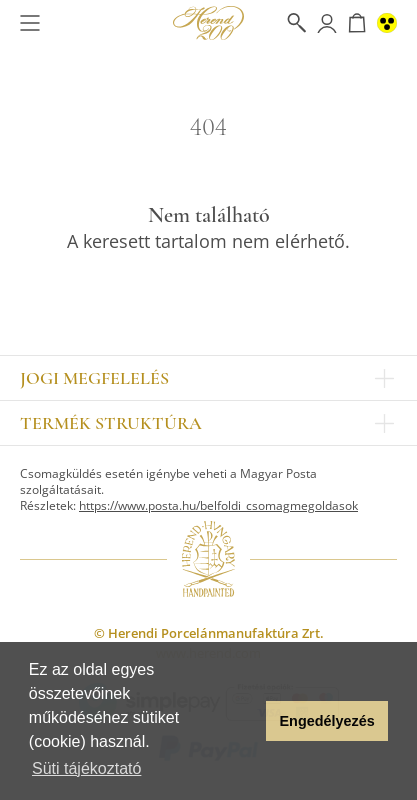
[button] (245, 721)
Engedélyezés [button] (327, 721)
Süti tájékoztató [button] (86, 768)
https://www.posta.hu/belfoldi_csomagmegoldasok (218, 505)
